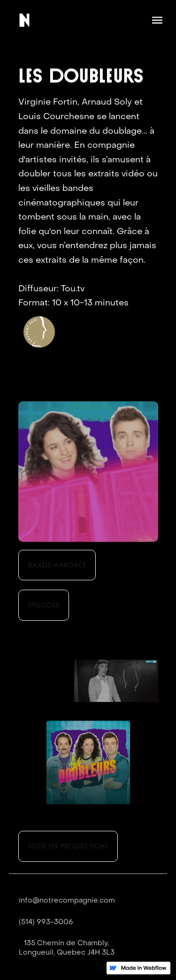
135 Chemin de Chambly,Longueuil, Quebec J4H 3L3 (67, 948)
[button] (157, 20)
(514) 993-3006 (46, 922)
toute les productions (68, 846)
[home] (24, 20)
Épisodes (44, 605)
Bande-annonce (57, 565)
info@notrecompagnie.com (67, 901)
